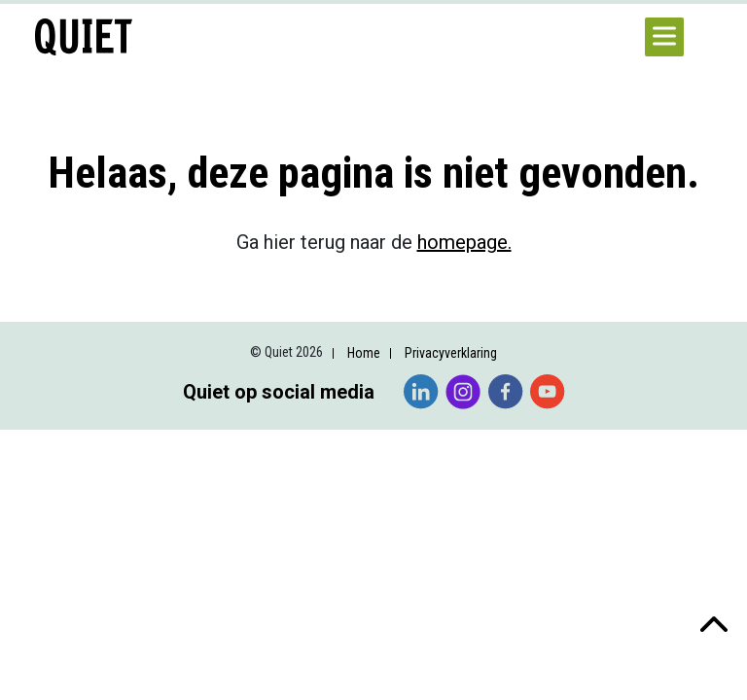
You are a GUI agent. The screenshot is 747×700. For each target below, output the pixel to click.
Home (364, 353)
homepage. (464, 242)
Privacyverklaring (451, 353)
